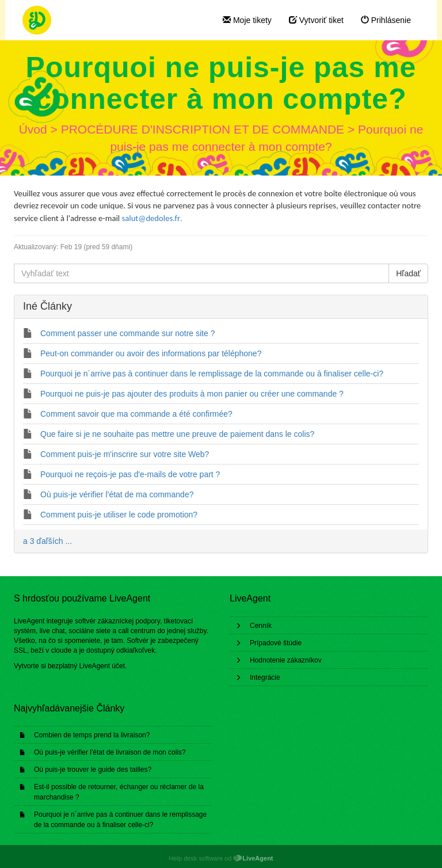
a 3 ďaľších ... (47, 541)
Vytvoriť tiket (316, 20)
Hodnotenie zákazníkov (286, 660)
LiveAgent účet (102, 666)
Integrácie (265, 677)
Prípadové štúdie (276, 643)
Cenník (261, 626)
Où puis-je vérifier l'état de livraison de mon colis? (110, 752)
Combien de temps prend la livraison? (92, 735)
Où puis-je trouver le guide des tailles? (93, 770)
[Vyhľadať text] (201, 273)
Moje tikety (247, 20)
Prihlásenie (386, 20)
